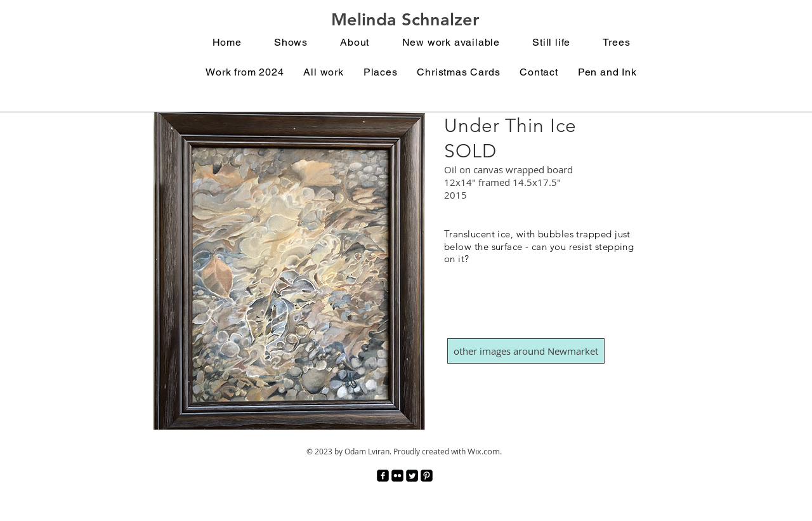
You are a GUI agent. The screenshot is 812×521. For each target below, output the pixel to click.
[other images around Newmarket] (526, 351)
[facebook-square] (383, 476)
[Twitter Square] (412, 476)
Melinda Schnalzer (405, 19)
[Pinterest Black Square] (427, 476)
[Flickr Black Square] (397, 476)
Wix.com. (485, 451)
